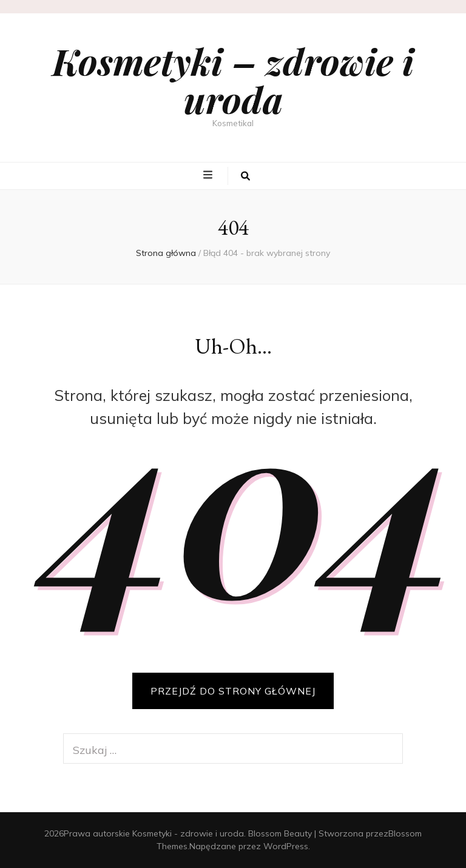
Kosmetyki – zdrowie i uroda (233, 80)
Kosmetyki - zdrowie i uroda (188, 833)
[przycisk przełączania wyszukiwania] (245, 176)
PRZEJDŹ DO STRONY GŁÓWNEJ (233, 691)
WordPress (286, 846)
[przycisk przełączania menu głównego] (209, 175)
